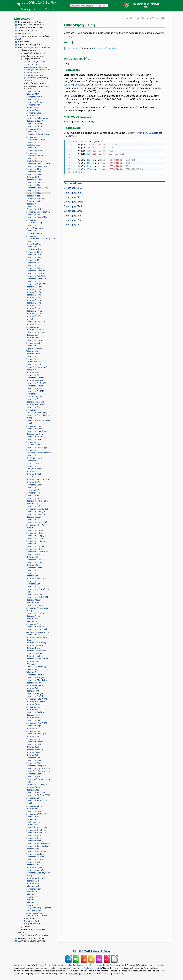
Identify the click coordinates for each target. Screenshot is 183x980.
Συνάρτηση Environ (35, 340)
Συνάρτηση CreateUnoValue (34, 248)
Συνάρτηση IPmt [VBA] (37, 522)
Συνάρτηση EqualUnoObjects (34, 347)
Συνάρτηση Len (33, 573)
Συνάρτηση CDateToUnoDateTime (36, 138)
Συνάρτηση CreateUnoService (34, 232)
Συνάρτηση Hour (34, 495)
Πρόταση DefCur (34, 292)
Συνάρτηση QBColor (36, 696)
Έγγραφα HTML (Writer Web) (31, 25)
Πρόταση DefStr (34, 314)
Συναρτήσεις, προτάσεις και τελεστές (36, 79)
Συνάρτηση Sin (33, 763)
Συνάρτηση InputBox (36, 514)
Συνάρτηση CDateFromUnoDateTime (38, 133)
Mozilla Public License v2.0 (89, 968)
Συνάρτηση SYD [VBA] (37, 814)
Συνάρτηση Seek (34, 744)
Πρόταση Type (33, 849)
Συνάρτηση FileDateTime (37, 383)
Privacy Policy (44, 965)
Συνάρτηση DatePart (36, 273)
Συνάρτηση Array (34, 97)
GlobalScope (32, 107)
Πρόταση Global (34, 474)
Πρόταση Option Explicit (37, 659)
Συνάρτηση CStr (34, 255)
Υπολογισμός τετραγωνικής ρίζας (39, 780)
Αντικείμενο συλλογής (36, 198)
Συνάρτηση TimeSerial (36, 830)
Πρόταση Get (32, 471)
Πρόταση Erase (33, 354)
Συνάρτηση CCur (34, 129)
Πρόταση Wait (33, 865)
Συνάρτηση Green (34, 485)
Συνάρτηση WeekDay (36, 870)
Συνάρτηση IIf (33, 498)
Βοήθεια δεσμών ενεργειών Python (31, 931)
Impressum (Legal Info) (25, 965)
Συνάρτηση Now (34, 624)
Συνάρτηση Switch (35, 811)
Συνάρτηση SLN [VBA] (36, 766)
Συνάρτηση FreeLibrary (37, 431)
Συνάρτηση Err (33, 359)
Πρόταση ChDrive (34, 180)
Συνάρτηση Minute (35, 594)
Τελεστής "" (31, 902)
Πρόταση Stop (33, 790)
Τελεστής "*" (32, 894)
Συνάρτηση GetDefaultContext (35, 443)
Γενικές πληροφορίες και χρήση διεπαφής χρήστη (33, 55)
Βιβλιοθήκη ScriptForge (37, 924)
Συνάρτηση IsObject (35, 549)
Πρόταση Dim (33, 324)
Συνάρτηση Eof (33, 343)
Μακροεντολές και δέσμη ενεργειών (34, 47)
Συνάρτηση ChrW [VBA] (37, 188)
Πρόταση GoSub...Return (38, 479)
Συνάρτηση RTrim (34, 739)
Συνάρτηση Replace (35, 712)
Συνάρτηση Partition (35, 675)
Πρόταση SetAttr (34, 752)
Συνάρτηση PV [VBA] (36, 693)
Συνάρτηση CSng (34, 252)
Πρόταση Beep (33, 110)
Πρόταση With (33, 881)
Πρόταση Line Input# (36, 578)
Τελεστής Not (32, 621)
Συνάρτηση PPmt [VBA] (37, 680)
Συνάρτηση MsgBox (35, 613)
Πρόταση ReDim (34, 704)
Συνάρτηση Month (35, 605)
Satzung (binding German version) (109, 965)
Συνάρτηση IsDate (35, 533)
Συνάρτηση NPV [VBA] (37, 629)
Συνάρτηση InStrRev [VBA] (38, 509)
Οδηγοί (27, 927)
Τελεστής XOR (33, 886)
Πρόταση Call (32, 116)
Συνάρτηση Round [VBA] (37, 734)
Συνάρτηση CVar (34, 260)
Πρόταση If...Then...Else (37, 501)
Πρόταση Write (33, 883)
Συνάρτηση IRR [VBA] (36, 525)
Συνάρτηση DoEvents (36, 332)
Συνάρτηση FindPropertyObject (35, 395)
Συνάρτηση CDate (34, 169)
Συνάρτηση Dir (33, 327)
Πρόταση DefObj (34, 308)
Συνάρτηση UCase (35, 859)
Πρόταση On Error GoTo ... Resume (38, 639)
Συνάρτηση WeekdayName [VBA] (38, 874)
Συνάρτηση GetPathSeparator (34, 457)
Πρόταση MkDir (33, 600)
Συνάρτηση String (34, 806)
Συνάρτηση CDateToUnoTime (34, 149)
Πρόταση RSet (33, 736)
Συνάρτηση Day (33, 281)
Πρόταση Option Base (36, 651)
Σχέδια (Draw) (24, 33)
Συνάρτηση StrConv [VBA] (38, 795)
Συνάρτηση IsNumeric (36, 546)
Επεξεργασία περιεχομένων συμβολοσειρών (39, 909)
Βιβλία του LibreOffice (92, 951)
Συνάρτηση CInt (34, 190)
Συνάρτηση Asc (33, 99)
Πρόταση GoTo (33, 482)
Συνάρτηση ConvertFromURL (34, 208)
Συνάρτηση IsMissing (36, 541)
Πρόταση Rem (33, 710)
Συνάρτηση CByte (34, 126)
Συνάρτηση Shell (34, 760)
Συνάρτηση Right (34, 726)
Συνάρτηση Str (33, 798)
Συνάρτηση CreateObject (37, 217)
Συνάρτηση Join (33, 554)
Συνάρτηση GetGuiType (37, 447)
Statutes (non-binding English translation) (71, 965)
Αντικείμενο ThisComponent (33, 821)
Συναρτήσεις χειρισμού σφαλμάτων (37, 368)
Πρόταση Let (32, 576)
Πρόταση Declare (34, 287)
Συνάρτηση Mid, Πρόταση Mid (38, 590)
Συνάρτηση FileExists (36, 386)
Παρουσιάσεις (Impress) (29, 30)
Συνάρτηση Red (33, 707)
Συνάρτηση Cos (33, 215)
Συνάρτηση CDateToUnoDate (34, 160)
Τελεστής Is (31, 528)
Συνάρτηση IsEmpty (35, 536)
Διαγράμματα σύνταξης (34, 75)
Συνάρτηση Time (34, 835)
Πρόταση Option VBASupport (34, 663)
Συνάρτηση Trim (34, 841)
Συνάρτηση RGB (34, 720)
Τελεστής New (33, 619)
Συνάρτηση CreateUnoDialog (34, 221)
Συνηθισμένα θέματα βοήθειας (31, 941)
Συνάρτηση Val (33, 862)
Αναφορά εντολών (32, 59)
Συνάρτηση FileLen (35, 388)
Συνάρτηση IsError (35, 538)
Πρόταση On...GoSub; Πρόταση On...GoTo (36, 644)
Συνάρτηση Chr (33, 185)
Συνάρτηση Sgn (33, 758)
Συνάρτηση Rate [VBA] (37, 699)
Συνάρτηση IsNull (34, 544)
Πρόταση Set (32, 755)
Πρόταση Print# (34, 683)
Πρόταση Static (33, 787)
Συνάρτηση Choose (35, 182)
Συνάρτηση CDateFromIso (38, 164)
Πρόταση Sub (32, 809)
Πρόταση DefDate (35, 295)
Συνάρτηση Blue (34, 113)
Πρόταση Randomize (36, 702)
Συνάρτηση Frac (34, 426)
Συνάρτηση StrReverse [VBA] (37, 802)
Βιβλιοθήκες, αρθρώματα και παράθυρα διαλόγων (37, 71)
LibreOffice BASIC (29, 50)
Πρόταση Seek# (34, 747)
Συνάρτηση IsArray (35, 530)
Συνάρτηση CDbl (34, 172)
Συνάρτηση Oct (33, 635)
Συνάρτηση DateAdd (36, 268)
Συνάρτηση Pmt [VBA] (36, 677)
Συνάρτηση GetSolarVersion (34, 462)
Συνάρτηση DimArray (36, 322)
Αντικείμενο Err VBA (36, 362)
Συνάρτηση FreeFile (35, 429)
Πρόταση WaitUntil (35, 867)
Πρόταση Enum (33, 338)
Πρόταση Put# (33, 691)
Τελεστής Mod (33, 603)
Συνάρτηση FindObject (36, 391)
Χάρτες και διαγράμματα (29, 45)
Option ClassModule (35, 653)
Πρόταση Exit (32, 372)
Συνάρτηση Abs (33, 91)
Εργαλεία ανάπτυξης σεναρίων (34, 935)
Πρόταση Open (33, 648)
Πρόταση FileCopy (35, 380)
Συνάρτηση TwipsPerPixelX (39, 843)
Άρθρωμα (27, 9)
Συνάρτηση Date (34, 265)
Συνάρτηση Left (33, 570)
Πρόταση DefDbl (34, 297)
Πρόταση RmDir (34, 728)
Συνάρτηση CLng (34, 193)
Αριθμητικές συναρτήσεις (38, 632)
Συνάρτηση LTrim (34, 568)
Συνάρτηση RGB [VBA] (37, 723)
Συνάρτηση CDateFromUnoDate (36, 154)
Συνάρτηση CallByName (37, 118)
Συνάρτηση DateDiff (36, 271)
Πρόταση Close (33, 196)
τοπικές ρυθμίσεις (148, 133)
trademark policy (77, 974)
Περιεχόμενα (22, 19)
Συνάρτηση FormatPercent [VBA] (38, 422)
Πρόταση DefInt (34, 303)
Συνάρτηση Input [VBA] (37, 512)
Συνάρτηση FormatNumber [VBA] (38, 417)
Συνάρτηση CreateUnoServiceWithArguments (39, 237)
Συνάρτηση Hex (33, 493)
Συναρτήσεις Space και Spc (39, 768)
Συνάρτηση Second (35, 742)
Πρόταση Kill (32, 557)
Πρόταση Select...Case (36, 121)
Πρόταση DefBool (34, 289)
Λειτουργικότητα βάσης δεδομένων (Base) (32, 38)
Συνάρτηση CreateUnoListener (35, 227)
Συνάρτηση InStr (34, 506)
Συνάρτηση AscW (34, 102)
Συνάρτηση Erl (33, 356)
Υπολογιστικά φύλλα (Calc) (30, 28)
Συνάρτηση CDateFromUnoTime (36, 144)
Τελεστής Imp (32, 504)
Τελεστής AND (33, 94)
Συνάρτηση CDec (34, 174)
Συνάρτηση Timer (34, 838)
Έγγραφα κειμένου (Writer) (30, 22)
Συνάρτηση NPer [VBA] (37, 627)
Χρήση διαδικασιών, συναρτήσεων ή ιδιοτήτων (35, 66)
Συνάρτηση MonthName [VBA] (37, 609)
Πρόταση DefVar (34, 316)
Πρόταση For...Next (35, 402)
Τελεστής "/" (32, 900)
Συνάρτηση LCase (34, 562)
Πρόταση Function (35, 434)
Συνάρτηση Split (34, 774)
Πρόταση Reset (33, 715)
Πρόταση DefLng (34, 305)
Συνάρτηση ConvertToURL (38, 212)
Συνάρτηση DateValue (36, 279)
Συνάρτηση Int (33, 520)
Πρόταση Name (33, 616)
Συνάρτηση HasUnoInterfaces (34, 489)
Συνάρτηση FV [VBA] (36, 437)
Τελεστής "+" (32, 897)
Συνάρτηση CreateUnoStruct (34, 243)
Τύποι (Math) (24, 42)
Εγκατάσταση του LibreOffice (31, 938)
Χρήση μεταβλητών (35, 913)
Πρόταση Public (33, 688)
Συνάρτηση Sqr (33, 776)
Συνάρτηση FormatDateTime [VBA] (37, 411)
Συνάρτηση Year (34, 889)
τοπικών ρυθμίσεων (74, 84)
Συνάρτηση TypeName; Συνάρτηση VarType (37, 853)
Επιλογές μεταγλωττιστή (34, 62)
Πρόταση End (32, 335)
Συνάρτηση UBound (35, 857)
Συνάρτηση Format (35, 407)
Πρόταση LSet (33, 565)
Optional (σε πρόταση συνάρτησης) (36, 668)
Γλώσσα (50, 9)
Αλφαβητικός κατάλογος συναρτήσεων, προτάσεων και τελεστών (37, 86)
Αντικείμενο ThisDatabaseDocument (37, 826)
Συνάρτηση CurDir (35, 257)
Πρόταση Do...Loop (35, 330)
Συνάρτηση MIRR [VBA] (37, 597)
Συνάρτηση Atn (33, 105)
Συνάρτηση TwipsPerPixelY (39, 846)
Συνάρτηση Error (34, 364)
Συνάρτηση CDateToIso (37, 166)
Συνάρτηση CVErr (34, 263)
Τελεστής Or (32, 672)
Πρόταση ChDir (33, 177)
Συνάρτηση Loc (33, 581)
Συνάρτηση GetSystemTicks (34, 467)
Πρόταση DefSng (34, 311)
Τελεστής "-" (32, 892)
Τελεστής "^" (32, 905)
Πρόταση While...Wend (37, 878)
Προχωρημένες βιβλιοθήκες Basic (32, 920)
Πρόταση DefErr (34, 300)
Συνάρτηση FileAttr (35, 378)
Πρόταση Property (35, 685)
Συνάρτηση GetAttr (35, 439)
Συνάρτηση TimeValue (36, 833)
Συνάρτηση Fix (33, 399)
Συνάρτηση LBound (35, 560)
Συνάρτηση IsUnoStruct (37, 552)
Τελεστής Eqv (32, 351)
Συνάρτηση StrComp (36, 792)
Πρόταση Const (33, 204)
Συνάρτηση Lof (33, 584)
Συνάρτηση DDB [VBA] (37, 284)
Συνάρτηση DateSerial (36, 276)
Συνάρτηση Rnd (33, 731)
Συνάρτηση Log (33, 586)
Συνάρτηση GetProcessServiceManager (39, 451)
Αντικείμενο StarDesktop (37, 784)
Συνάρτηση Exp (33, 375)
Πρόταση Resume (34, 718)
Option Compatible (35, 201)
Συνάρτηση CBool (34, 124)
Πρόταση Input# (34, 517)
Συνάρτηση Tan (33, 817)
